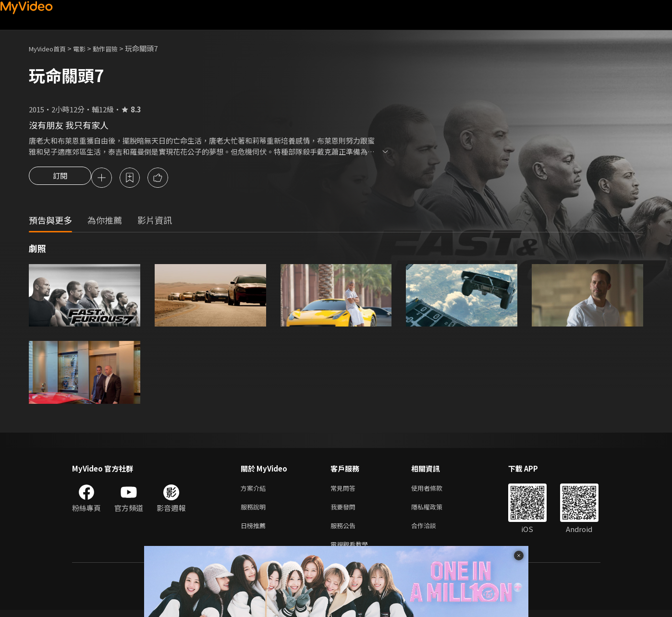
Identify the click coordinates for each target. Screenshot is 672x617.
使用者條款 (435, 490)
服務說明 (255, 510)
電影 (87, 48)
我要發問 (345, 510)
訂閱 (60, 179)
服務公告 (345, 530)
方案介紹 (255, 490)
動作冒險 (116, 48)
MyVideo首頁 (51, 48)
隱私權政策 (435, 510)
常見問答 (345, 490)
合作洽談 (431, 530)
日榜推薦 (255, 530)
